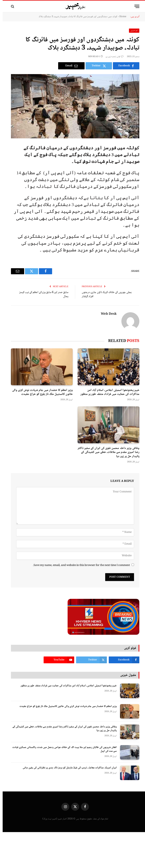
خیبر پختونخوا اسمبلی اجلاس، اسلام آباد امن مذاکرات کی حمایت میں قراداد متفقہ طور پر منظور (107, 392)
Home (120, 17)
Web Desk (106, 314)
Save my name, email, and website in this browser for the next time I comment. (79, 565)
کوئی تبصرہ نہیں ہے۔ (112, 57)
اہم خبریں (132, 31)
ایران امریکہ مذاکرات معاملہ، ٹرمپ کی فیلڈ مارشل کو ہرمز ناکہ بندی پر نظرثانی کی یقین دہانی (67, 768)
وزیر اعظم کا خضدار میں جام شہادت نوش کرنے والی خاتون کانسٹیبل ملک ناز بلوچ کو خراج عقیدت (40, 392)
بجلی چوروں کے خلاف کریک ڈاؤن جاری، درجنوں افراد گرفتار (104, 295)
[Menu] (134, 6)
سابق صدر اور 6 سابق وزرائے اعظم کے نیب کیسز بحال (41, 295)
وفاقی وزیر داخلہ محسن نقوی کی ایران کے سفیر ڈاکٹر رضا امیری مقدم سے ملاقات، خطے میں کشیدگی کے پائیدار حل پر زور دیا (106, 452)
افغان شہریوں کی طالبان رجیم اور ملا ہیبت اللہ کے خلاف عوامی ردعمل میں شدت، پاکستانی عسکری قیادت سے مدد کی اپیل (62, 749)
